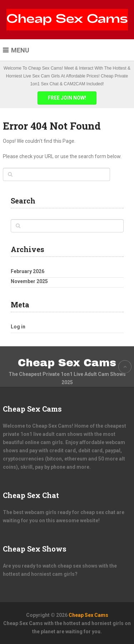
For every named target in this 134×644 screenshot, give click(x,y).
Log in (18, 327)
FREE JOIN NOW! (67, 98)
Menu (20, 50)
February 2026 (28, 271)
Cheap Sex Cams (67, 363)
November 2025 (29, 281)
